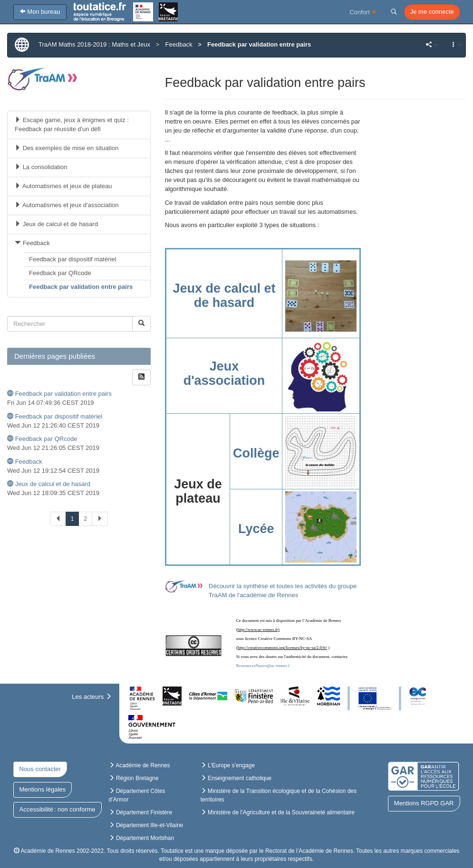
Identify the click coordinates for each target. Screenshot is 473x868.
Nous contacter (40, 769)
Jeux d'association (224, 373)
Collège (256, 453)
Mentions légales (43, 789)
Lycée (256, 529)
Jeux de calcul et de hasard (224, 296)
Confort (363, 12)
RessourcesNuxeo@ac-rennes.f (263, 666)
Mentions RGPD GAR (424, 803)
